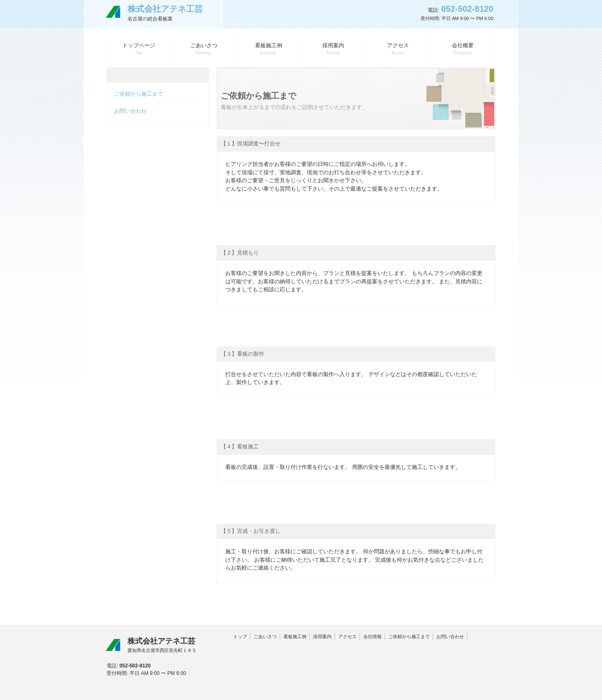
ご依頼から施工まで (139, 94)
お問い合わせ (130, 111)
